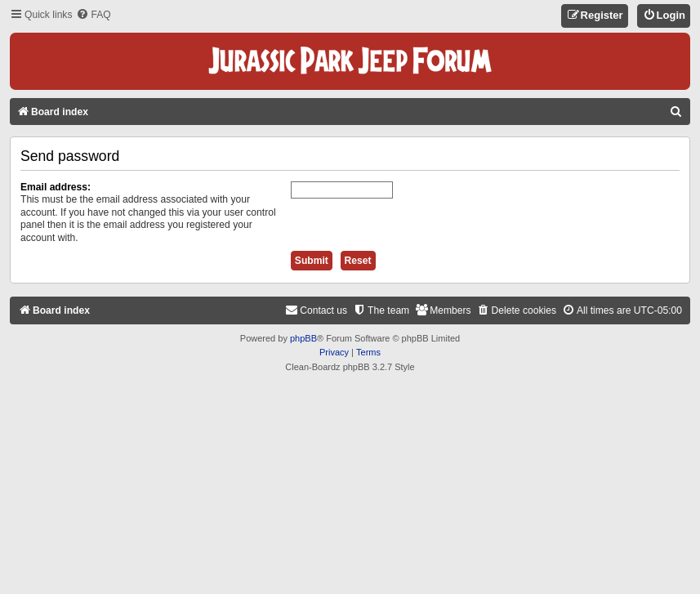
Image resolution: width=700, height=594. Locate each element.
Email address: (56, 187)
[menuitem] (93, 15)
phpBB (303, 338)
